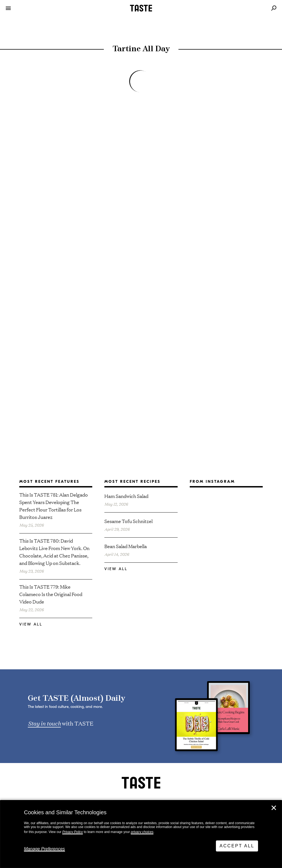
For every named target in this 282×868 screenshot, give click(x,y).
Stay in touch (44, 723)
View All (31, 624)
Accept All (237, 846)
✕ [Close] (274, 808)
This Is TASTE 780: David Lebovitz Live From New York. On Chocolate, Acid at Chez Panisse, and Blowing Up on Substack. (54, 552)
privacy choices (142, 832)
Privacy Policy (73, 832)
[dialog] (141, 834)
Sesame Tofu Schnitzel (128, 521)
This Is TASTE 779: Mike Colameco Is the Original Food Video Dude (51, 594)
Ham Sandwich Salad (126, 496)
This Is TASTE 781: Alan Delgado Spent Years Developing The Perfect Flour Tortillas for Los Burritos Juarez (54, 506)
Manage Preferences (44, 849)
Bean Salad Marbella (126, 546)
